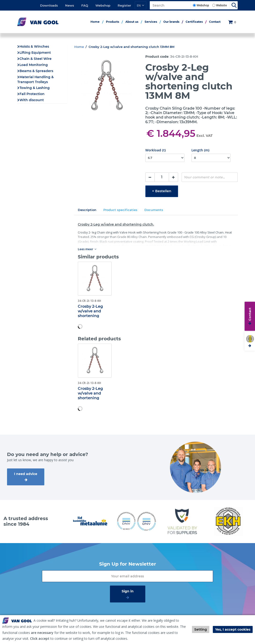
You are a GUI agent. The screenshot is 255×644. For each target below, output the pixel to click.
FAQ (85, 5)
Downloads (49, 5)
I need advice (26, 474)
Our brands (171, 22)
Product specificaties (120, 210)
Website (221, 5)
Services (151, 22)
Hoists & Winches (34, 46)
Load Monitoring (34, 65)
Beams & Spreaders (36, 71)
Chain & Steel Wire (36, 59)
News (70, 5)
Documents (154, 210)
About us (132, 22)
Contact (215, 22)
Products (112, 22)
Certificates (194, 22)
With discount (32, 100)
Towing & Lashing (35, 88)
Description (87, 210)
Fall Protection (32, 94)
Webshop (103, 5)
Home (95, 22)
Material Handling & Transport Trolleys (36, 79)
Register (124, 5)
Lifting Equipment (35, 53)
